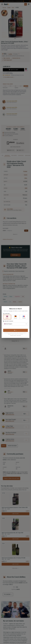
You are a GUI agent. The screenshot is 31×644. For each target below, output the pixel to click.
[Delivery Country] (16, 324)
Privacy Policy (19, 335)
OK (15, 330)
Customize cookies (13, 335)
